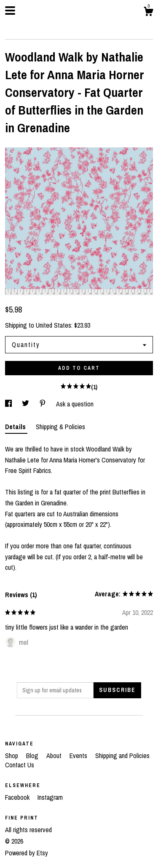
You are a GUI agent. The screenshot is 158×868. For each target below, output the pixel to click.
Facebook (18, 797)
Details (16, 427)
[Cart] (148, 13)
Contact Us (20, 765)
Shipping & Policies (60, 427)
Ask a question (75, 404)
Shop (12, 756)
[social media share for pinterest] (43, 404)
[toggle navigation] (10, 11)
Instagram (50, 797)
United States (54, 325)
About (55, 756)
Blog (33, 756)
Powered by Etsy (27, 853)
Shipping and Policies (122, 756)
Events (79, 756)
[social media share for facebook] (9, 404)
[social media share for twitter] (26, 404)
